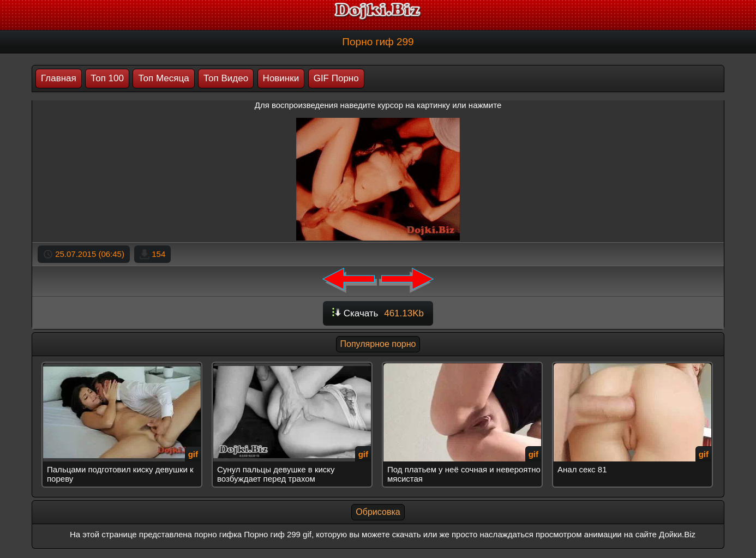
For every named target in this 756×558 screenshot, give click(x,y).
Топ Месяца (163, 78)
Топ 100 (107, 78)
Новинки (281, 78)
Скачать (378, 313)
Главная (59, 78)
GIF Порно (336, 78)
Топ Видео (226, 78)
